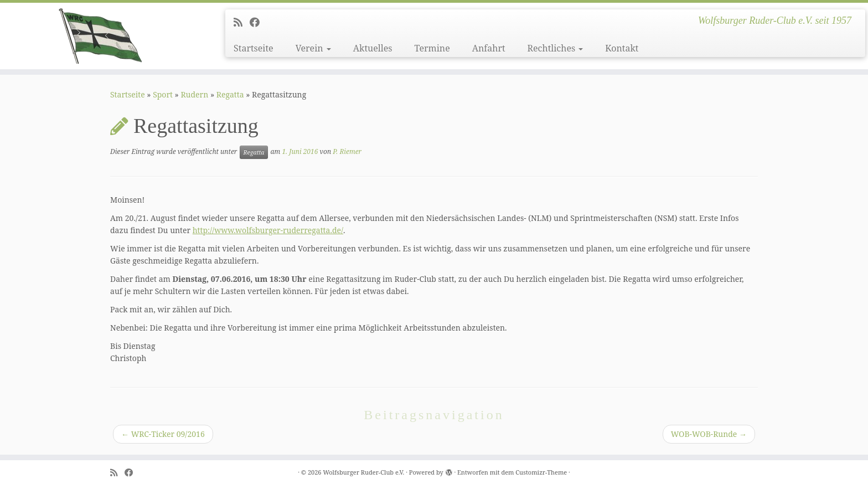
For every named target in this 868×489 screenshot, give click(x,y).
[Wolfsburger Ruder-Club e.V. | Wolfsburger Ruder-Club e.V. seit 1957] (100, 36)
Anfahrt (489, 48)
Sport (163, 94)
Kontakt (622, 48)
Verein (313, 48)
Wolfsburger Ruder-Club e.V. (363, 472)
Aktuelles (373, 48)
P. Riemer (347, 151)
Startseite (254, 48)
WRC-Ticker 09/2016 (163, 434)
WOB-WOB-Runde (709, 434)
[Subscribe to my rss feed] (242, 22)
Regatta (230, 94)
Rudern (194, 94)
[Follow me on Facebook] (258, 22)
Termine (432, 48)
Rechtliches (556, 48)
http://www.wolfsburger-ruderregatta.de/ (268, 230)
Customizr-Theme (541, 472)
